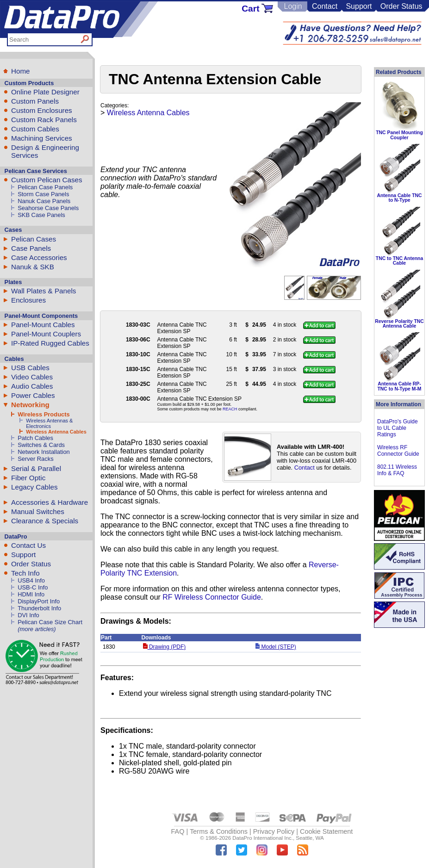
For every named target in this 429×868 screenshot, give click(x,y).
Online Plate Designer (45, 92)
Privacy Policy (274, 831)
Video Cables (32, 377)
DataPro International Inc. (263, 838)
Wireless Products (44, 414)
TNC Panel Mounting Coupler (399, 135)
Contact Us (28, 545)
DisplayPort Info (39, 601)
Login (293, 6)
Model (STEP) (276, 647)
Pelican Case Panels (45, 187)
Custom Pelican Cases (47, 180)
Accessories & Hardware (50, 502)
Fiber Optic (28, 478)
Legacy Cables (34, 487)
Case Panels (31, 248)
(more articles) (37, 629)
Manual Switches (38, 511)
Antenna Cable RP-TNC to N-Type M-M (399, 386)
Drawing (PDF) (164, 647)
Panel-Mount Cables (43, 325)
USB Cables (30, 368)
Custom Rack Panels (44, 120)
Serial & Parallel (36, 468)
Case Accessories (39, 257)
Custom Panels (35, 101)
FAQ (178, 831)
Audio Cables (32, 386)
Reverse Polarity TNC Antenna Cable (399, 324)
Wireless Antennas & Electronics (49, 423)
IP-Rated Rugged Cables (50, 343)
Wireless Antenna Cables (56, 432)
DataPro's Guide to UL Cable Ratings (398, 428)
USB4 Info (31, 580)
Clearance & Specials (45, 521)
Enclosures (28, 300)
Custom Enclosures (42, 110)
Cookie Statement (326, 831)
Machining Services (42, 138)
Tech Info (25, 573)
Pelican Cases (34, 239)
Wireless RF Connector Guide (398, 451)
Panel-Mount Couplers (46, 334)
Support (359, 6)
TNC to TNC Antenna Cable (399, 261)
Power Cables (33, 395)
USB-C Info (33, 587)
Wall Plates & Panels (44, 291)
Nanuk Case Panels (44, 201)
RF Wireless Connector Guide (212, 597)
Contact (325, 6)
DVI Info (28, 615)
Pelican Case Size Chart (50, 622)
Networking (30, 405)
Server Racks (35, 459)
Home (21, 71)
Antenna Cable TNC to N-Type (400, 198)
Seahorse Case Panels (48, 208)
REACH (230, 409)
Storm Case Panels (43, 194)
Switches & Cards (41, 445)
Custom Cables (35, 129)
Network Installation (44, 452)
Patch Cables (35, 438)
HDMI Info (31, 594)
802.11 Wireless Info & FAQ (397, 470)
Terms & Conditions (219, 831)
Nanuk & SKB (33, 267)
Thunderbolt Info (39, 608)
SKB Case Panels (41, 215)
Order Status (401, 6)
